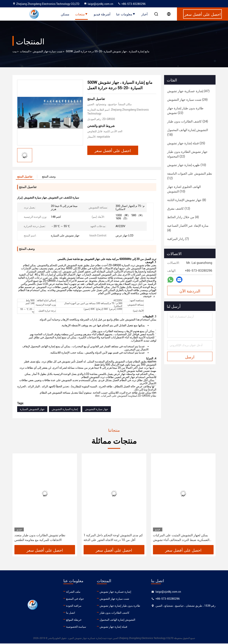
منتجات (82, 14)
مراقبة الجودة (74, 606)
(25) (186, 143)
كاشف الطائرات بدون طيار (114, 613)
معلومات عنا (126, 14)
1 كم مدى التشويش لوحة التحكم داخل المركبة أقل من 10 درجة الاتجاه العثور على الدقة (113, 538)
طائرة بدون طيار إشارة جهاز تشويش (120, 606)
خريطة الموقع (74, 620)
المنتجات (25, 51)
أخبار (144, 14)
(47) (188, 91)
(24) (188, 121)
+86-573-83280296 (132, 4)
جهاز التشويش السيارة (32, 410)
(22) (185, 111)
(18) (188, 132)
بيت (15, 51)
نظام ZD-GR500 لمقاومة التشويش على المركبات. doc (126, 396)
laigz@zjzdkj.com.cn (99, 4)
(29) (187, 100)
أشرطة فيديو (102, 14)
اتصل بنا (71, 613)
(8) (187, 200)
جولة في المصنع (75, 599)
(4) (183, 217)
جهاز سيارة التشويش (97, 410)
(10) (187, 165)
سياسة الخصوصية (76, 627)
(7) (178, 239)
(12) (190, 176)
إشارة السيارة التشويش (65, 410)
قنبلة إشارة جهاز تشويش (113, 627)
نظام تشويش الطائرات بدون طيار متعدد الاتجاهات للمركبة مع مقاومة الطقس (40, 538)
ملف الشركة (73, 592)
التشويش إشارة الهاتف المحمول (117, 620)
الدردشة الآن (190, 291)
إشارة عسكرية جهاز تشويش (115, 592)
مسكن (65, 14)
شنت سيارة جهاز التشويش (48, 51)
